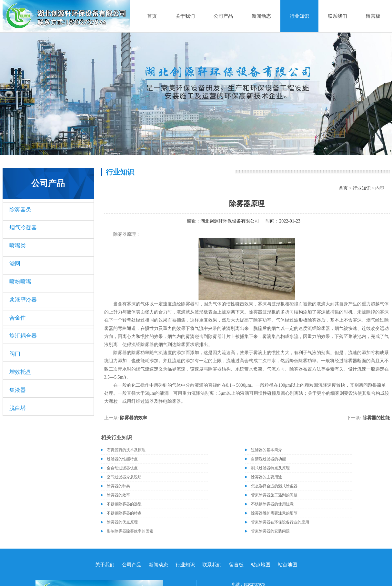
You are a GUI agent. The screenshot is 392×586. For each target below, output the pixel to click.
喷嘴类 (18, 246)
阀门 (15, 354)
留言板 (373, 16)
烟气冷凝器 (23, 228)
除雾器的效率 (134, 418)
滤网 (15, 264)
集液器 (18, 390)
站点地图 (261, 565)
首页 (152, 16)
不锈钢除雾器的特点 (124, 513)
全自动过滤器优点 (122, 468)
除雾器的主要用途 (266, 477)
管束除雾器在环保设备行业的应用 (280, 522)
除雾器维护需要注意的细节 (274, 513)
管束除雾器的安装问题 (270, 531)
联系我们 (337, 16)
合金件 (18, 318)
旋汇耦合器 (23, 336)
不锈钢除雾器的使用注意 (272, 504)
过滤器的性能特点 (122, 459)
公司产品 (223, 16)
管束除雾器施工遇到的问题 (274, 495)
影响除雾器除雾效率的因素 (130, 531)
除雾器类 (20, 209)
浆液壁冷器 (23, 300)
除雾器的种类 (118, 486)
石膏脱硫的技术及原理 (126, 450)
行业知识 (299, 16)
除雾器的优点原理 (122, 522)
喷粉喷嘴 (20, 282)
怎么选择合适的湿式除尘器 (274, 486)
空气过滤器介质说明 (124, 477)
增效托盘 (20, 372)
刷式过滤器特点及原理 (270, 468)
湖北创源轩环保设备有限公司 (230, 221)
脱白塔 (18, 408)
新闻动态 (261, 16)
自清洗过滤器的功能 (268, 459)
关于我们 (185, 16)
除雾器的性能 (376, 418)
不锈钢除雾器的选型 (124, 504)
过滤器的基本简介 (266, 450)
